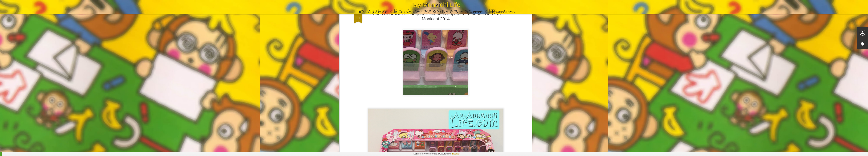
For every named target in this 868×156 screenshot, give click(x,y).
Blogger (456, 154)
